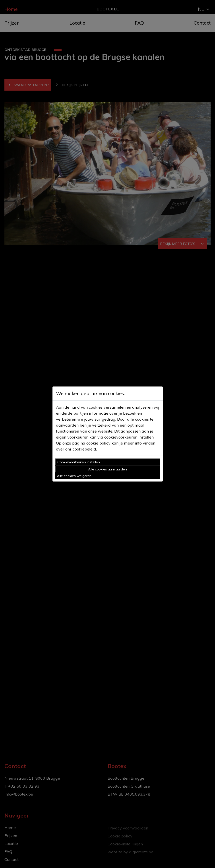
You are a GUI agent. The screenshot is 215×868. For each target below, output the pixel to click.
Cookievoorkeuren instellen (79, 462)
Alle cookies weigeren (74, 476)
